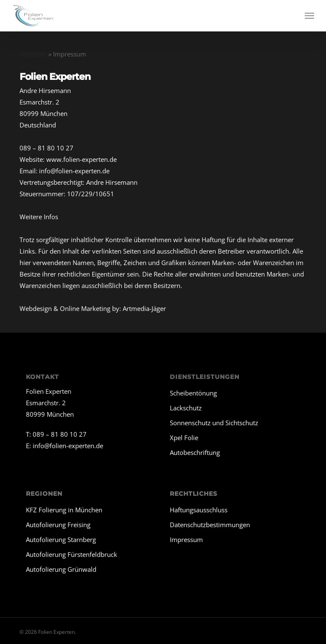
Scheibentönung (193, 393)
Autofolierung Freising (58, 525)
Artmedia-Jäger (144, 308)
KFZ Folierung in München (64, 510)
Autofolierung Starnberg (61, 539)
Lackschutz (186, 408)
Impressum (186, 539)
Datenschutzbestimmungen (210, 525)
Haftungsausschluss (199, 510)
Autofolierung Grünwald (61, 569)
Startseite (33, 54)
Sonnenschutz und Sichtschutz (214, 423)
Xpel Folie (184, 438)
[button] (309, 16)
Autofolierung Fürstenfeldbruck (72, 554)
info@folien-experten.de (74, 171)
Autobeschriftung (195, 452)
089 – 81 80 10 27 (46, 148)
